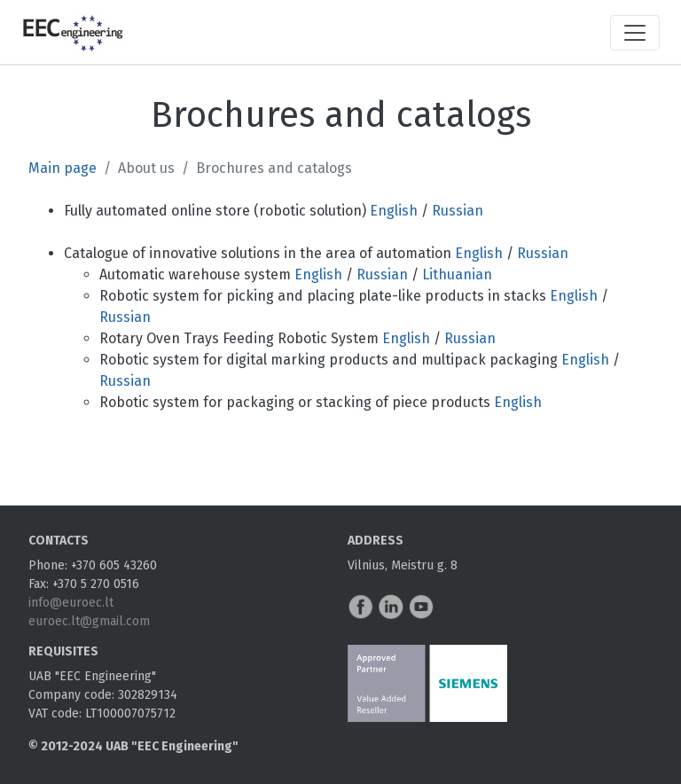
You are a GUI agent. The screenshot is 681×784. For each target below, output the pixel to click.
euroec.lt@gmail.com (89, 621)
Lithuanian (457, 274)
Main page (63, 168)
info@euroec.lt (71, 603)
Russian (458, 211)
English (394, 211)
